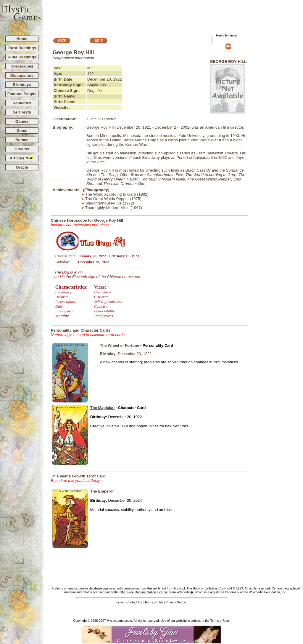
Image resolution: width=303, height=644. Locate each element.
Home (22, 39)
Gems (22, 131)
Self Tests (22, 112)
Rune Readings (22, 57)
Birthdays (22, 85)
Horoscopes (22, 66)
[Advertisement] (172, 15)
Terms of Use (154, 602)
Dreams (22, 149)
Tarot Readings (22, 48)
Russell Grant (156, 588)
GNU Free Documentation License (144, 592)
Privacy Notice (176, 602)
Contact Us (134, 602)
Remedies (22, 103)
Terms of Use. (220, 621)
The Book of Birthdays (202, 588)
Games (22, 121)
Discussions (22, 75)
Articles (22, 158)
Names (22, 140)
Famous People (22, 94)
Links (120, 602)
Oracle (22, 167)
